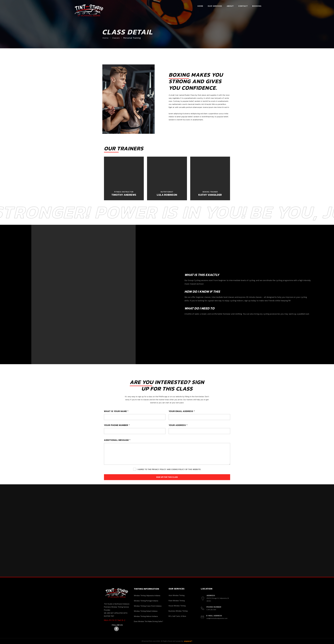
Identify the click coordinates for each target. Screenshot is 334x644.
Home (200, 6)
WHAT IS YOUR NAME (116, 411)
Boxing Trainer (210, 192)
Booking (257, 6)
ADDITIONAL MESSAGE (117, 440)
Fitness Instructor (124, 192)
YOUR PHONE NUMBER (117, 425)
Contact (243, 6)
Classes (118, 38)
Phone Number (214, 607)
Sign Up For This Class (167, 477)
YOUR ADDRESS (178, 425)
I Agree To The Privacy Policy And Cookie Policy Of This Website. (169, 469)
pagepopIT (188, 641)
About (230, 6)
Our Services (215, 6)
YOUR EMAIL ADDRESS (182, 411)
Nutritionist (167, 192)
